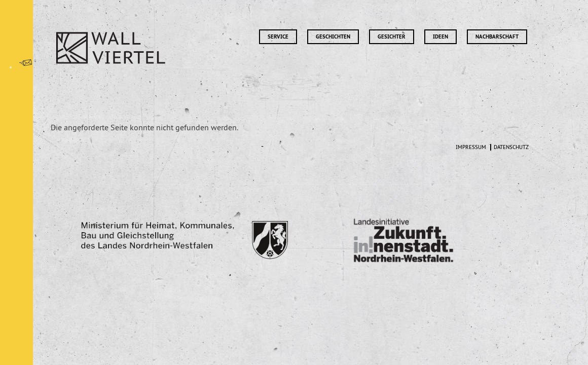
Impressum (471, 147)
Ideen (440, 37)
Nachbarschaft (497, 37)
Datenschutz (511, 147)
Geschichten (333, 37)
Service (278, 37)
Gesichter (392, 37)
